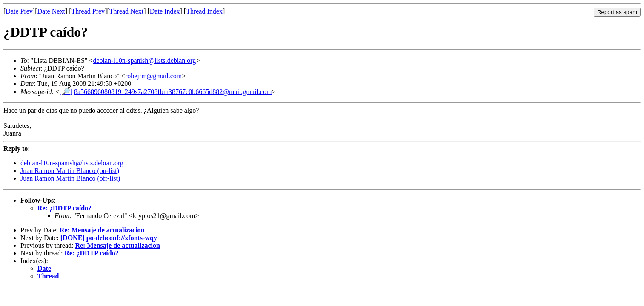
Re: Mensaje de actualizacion (102, 230)
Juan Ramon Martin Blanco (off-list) (70, 178)
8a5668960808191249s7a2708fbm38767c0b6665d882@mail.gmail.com (173, 92)
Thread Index (204, 11)
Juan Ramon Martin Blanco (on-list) (70, 171)
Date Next (51, 11)
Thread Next (126, 11)
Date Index (165, 11)
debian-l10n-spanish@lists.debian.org (144, 61)
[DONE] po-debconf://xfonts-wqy (109, 238)
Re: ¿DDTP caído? (64, 208)
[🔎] (66, 92)
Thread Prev (88, 11)
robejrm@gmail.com (153, 76)
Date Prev (19, 11)
